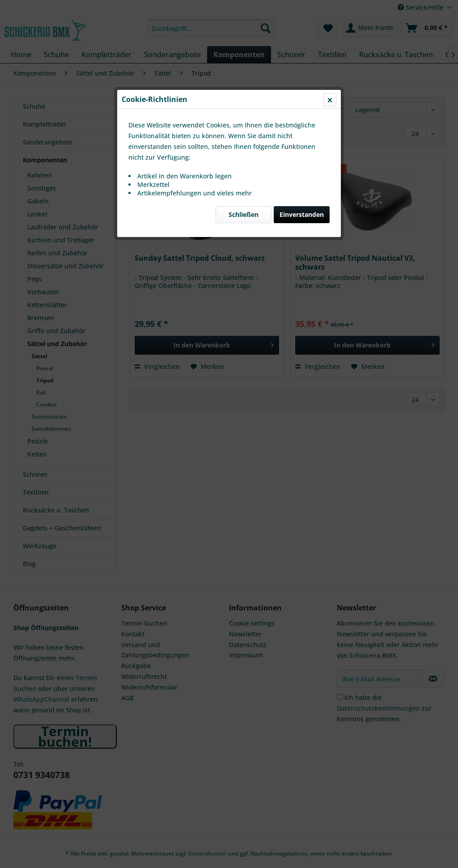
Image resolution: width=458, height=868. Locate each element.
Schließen (244, 212)
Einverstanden (302, 212)
